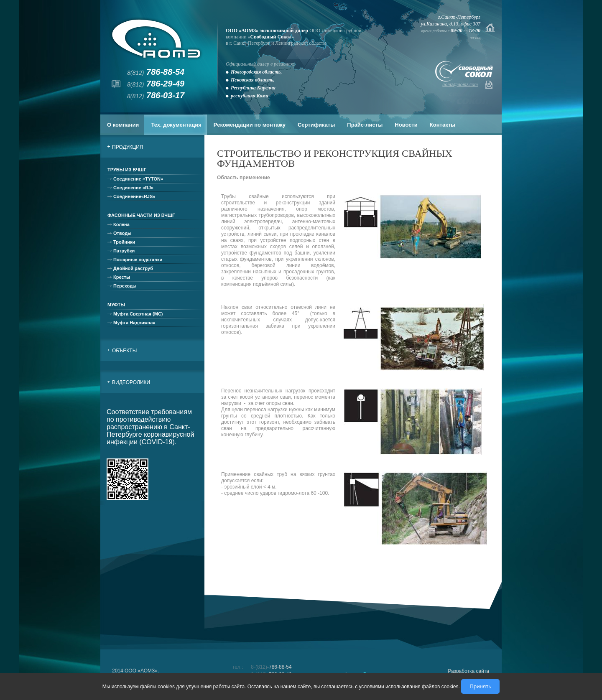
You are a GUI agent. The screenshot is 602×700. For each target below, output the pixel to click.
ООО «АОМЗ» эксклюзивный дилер (267, 31)
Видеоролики (131, 382)
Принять (480, 686)
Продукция (128, 147)
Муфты (116, 305)
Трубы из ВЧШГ (127, 170)
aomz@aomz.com (460, 84)
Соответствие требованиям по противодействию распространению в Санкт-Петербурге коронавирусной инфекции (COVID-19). (150, 427)
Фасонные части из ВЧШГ (141, 215)
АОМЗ (156, 39)
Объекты (124, 351)
